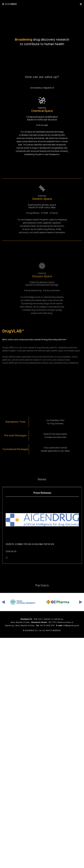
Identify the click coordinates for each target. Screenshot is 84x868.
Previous (3, 602)
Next (81, 602)
